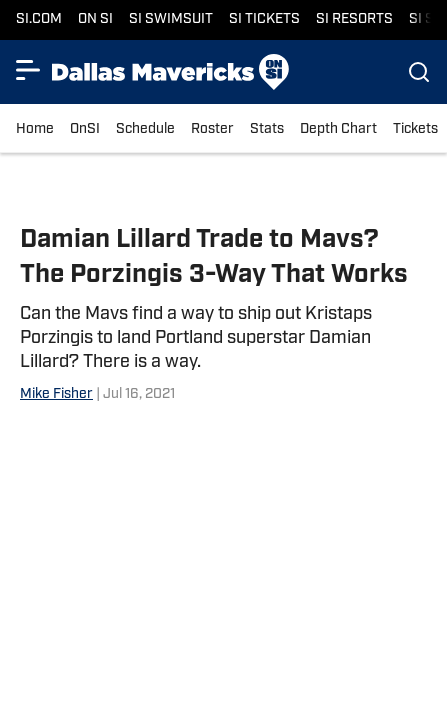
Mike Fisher (56, 394)
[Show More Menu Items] (28, 70)
